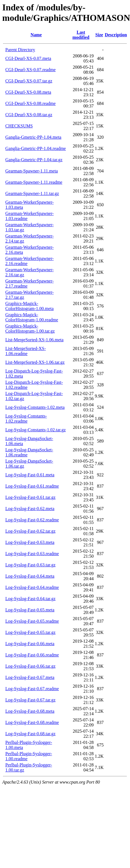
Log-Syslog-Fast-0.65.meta (30, 610)
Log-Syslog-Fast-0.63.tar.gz (30, 565)
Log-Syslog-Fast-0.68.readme (32, 722)
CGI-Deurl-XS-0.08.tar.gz (29, 115)
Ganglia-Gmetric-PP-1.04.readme (36, 148)
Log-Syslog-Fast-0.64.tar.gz (30, 599)
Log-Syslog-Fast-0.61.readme (32, 486)
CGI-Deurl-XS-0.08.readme (31, 103)
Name (36, 35)
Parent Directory (20, 50)
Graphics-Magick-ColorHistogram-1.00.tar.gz (30, 328)
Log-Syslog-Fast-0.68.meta (30, 711)
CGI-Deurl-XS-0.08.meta (28, 92)
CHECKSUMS (19, 126)
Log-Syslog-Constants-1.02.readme (26, 419)
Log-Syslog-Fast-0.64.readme (32, 587)
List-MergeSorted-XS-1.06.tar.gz (35, 362)
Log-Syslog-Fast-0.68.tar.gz (30, 734)
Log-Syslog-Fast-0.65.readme (32, 621)
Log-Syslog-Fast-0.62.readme (32, 520)
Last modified (81, 35)
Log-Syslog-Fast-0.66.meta (30, 644)
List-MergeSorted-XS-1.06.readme (26, 351)
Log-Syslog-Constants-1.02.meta (35, 407)
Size (99, 35)
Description (116, 35)
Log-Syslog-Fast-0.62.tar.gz (30, 531)
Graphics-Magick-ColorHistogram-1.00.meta (29, 306)
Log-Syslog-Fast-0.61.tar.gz (30, 497)
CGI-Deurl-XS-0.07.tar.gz (29, 81)
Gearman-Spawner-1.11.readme (34, 182)
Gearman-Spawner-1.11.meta (32, 171)
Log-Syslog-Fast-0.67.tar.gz (30, 700)
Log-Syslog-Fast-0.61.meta (30, 475)
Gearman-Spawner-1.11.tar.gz (32, 193)
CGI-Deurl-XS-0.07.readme (31, 70)
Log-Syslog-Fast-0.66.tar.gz (30, 666)
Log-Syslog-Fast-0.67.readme (32, 689)
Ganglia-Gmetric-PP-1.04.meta (33, 137)
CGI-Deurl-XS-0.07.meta (28, 58)
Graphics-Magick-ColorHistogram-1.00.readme (32, 317)
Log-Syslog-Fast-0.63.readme (32, 554)
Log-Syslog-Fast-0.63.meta (30, 542)
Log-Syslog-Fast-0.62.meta (30, 509)
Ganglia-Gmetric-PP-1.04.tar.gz (34, 160)
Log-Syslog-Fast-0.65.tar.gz (30, 632)
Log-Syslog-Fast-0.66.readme (32, 655)
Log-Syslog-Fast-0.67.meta (30, 677)
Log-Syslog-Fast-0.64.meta (30, 576)
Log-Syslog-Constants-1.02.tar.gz (36, 430)
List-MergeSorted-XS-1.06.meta (34, 340)
